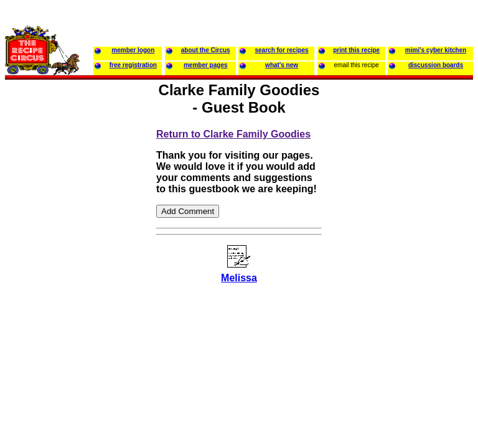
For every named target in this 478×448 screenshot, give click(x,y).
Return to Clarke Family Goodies (233, 134)
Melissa (239, 278)
